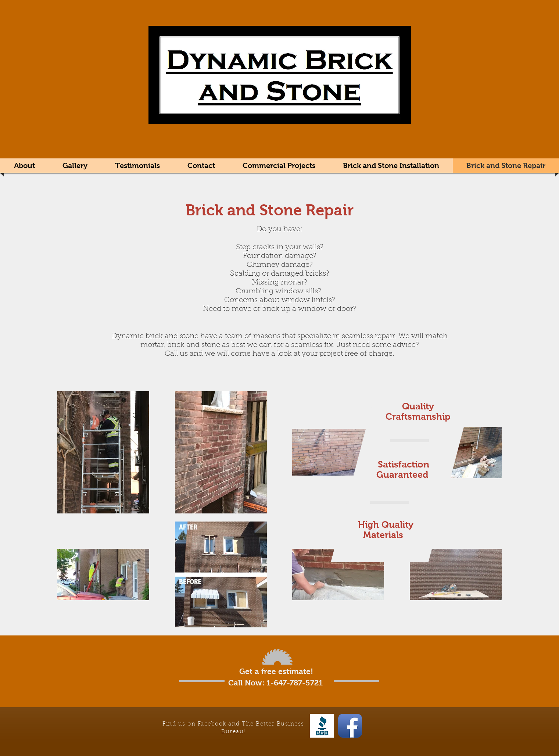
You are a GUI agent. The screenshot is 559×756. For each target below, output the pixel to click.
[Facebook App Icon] (350, 726)
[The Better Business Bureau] (322, 726)
